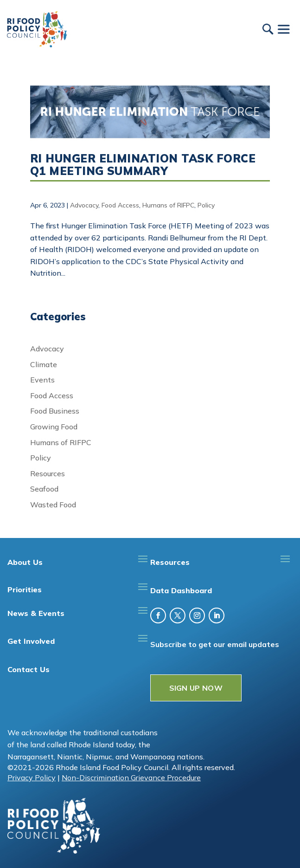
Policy (206, 205)
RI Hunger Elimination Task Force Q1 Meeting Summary (143, 165)
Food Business (55, 411)
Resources (48, 473)
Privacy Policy (32, 777)
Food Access (120, 205)
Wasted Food (53, 505)
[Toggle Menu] (283, 29)
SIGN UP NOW (196, 688)
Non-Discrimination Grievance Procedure (131, 777)
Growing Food (54, 427)
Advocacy (84, 205)
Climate (44, 364)
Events (42, 380)
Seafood (44, 489)
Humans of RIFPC (168, 205)
